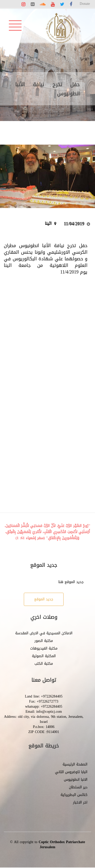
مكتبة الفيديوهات (44, 648)
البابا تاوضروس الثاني (71, 772)
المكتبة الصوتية (44, 656)
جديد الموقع (44, 599)
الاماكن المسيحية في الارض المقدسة (44, 633)
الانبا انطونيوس (76, 780)
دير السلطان (78, 787)
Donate (85, 4)
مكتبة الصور (44, 641)
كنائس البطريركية (74, 795)
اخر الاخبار (80, 802)
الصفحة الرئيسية (75, 764)
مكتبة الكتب (44, 664)
